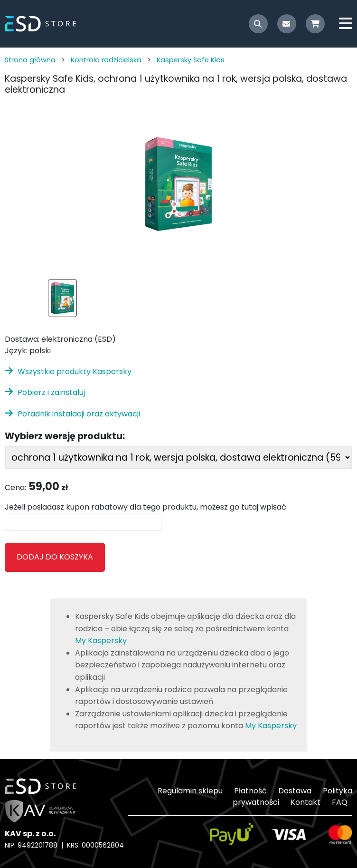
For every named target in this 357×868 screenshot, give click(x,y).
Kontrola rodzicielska (106, 60)
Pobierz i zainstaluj (51, 392)
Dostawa (295, 791)
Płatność (250, 791)
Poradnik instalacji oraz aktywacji (79, 414)
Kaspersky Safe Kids (191, 60)
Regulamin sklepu (190, 791)
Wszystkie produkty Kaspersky (75, 371)
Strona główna (30, 60)
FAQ (340, 802)
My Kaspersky (101, 641)
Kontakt (305, 802)
